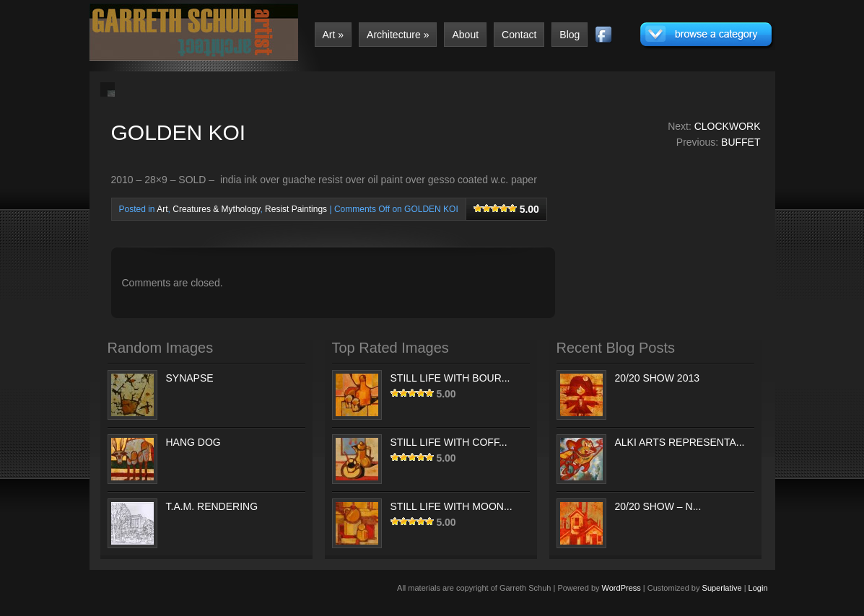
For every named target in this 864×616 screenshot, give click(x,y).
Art (333, 35)
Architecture (398, 35)
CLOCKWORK (728, 126)
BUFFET (741, 142)
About (465, 35)
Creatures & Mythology (216, 209)
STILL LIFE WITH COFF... (449, 442)
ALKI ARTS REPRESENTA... (680, 442)
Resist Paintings (296, 209)
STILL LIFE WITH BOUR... (450, 378)
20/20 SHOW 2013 (658, 378)
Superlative (722, 588)
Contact (519, 35)
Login (758, 588)
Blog (570, 35)
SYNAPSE (190, 378)
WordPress (621, 588)
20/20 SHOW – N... (658, 506)
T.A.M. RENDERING (212, 506)
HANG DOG (193, 442)
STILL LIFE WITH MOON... (451, 506)
